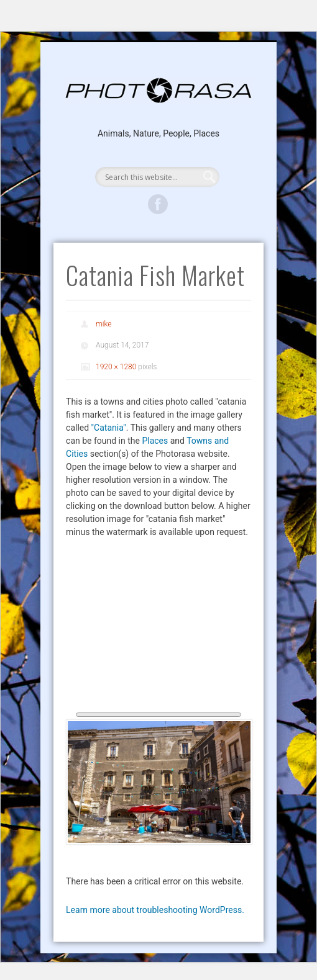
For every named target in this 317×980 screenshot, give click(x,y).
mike (103, 324)
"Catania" (109, 428)
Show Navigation (158, 151)
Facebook (158, 204)
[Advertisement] (158, 629)
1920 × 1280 (116, 367)
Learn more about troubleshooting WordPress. (155, 910)
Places (155, 441)
